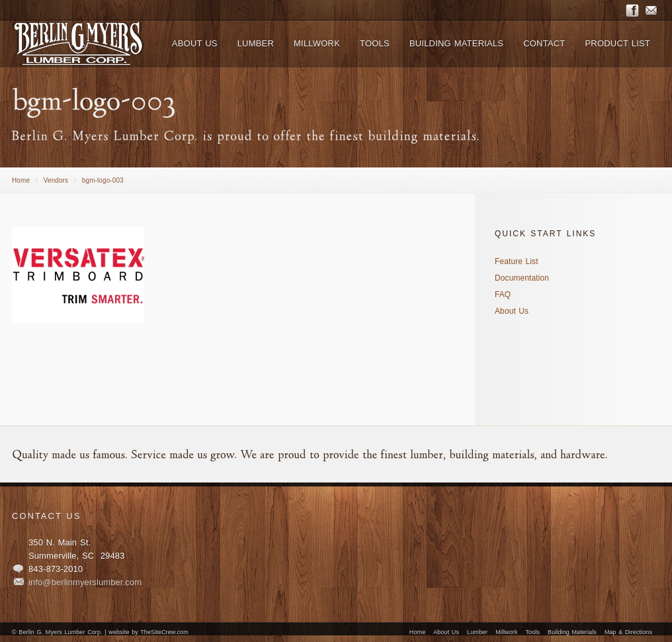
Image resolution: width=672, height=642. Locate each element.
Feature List (517, 261)
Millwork (506, 632)
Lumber (477, 632)
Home (21, 180)
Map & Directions (628, 632)
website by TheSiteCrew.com (148, 632)
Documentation (522, 278)
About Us (512, 311)
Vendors (56, 180)
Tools (533, 632)
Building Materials (572, 632)
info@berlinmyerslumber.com (85, 582)
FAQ (503, 295)
